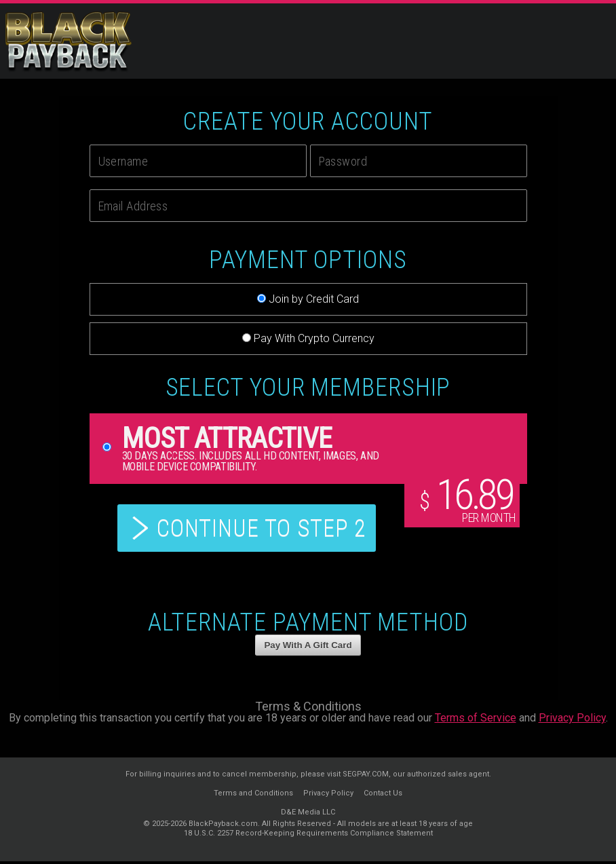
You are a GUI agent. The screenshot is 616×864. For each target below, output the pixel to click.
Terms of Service (476, 720)
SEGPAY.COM (366, 777)
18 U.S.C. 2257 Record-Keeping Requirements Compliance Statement (308, 836)
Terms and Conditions (253, 796)
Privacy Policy (572, 720)
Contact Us (383, 796)
